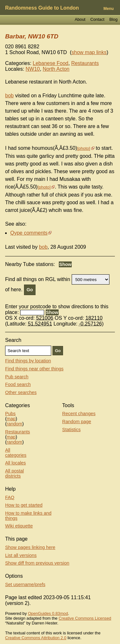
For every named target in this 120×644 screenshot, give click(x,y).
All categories (16, 453)
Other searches (21, 392)
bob (9, 96)
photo (84, 148)
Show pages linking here (30, 547)
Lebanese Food (50, 63)
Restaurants (85, 63)
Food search (18, 384)
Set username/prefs (25, 584)
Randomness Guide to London (42, 8)
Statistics (71, 430)
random (15, 424)
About (80, 19)
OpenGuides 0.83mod (48, 613)
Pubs (10, 414)
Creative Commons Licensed (85, 618)
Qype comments (29, 233)
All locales (16, 463)
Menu (108, 9)
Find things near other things (34, 369)
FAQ (10, 497)
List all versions (21, 555)
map (11, 419)
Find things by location (28, 361)
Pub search (17, 377)
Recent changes (79, 414)
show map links (89, 52)
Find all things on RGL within (38, 279)
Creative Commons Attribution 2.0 (36, 638)
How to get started (24, 505)
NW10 (33, 69)
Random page (76, 422)
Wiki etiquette (19, 526)
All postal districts (14, 473)
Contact (97, 19)
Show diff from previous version (37, 563)
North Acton (56, 69)
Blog (114, 19)
